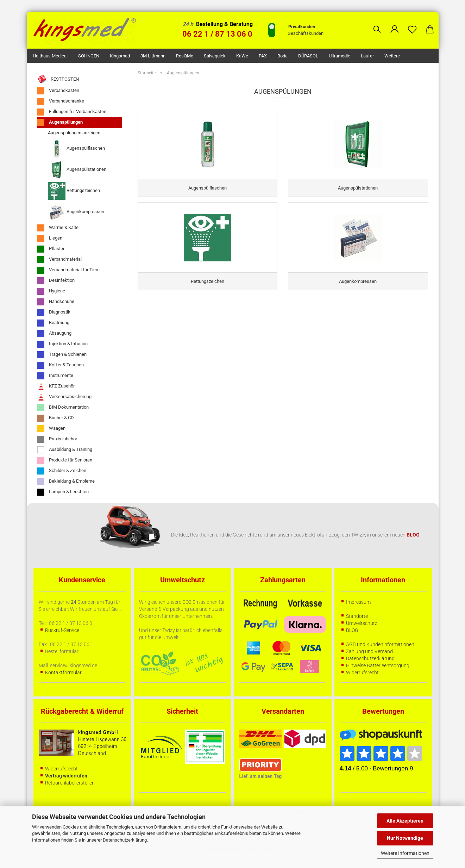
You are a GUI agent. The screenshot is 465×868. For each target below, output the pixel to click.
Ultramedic (340, 56)
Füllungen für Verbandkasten (72, 112)
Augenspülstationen (77, 170)
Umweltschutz (362, 623)
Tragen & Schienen (62, 355)
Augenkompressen (76, 212)
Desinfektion (56, 281)
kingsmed (120, 56)
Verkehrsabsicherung (64, 397)
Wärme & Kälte (58, 228)
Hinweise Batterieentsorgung (378, 665)
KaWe (242, 56)
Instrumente (55, 376)
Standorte (357, 616)
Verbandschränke (61, 101)
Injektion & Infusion (62, 344)
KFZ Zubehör (56, 386)
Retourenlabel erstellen (70, 783)
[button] (395, 24)
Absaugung (54, 334)
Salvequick (215, 56)
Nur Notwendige (405, 838)
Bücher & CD (56, 418)
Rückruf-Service (62, 630)
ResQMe (185, 56)
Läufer (367, 56)
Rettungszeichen (74, 191)
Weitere (392, 56)
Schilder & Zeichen (62, 471)
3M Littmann (153, 56)
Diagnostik (54, 312)
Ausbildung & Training (65, 450)
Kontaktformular (63, 672)
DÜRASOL (308, 56)
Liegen (50, 238)
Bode (282, 56)
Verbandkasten (58, 91)
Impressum (358, 602)
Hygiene (51, 291)
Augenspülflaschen (76, 149)
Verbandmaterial (59, 260)
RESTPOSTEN (58, 79)
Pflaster (51, 249)
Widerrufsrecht (362, 672)
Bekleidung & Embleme (66, 482)
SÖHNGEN (89, 56)
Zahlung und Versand (369, 651)
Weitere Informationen (405, 853)
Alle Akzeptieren (405, 821)
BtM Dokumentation (63, 408)
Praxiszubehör (57, 439)
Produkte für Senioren (65, 460)
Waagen (51, 429)
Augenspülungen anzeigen (74, 133)
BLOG (352, 630)
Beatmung (53, 323)
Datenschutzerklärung (125, 840)
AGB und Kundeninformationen (380, 644)
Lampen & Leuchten (63, 492)
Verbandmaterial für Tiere (68, 270)
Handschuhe (56, 302)
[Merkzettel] (412, 24)
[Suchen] (377, 24)
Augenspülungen (60, 123)
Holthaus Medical (50, 56)
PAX (263, 56)
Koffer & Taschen (61, 365)
